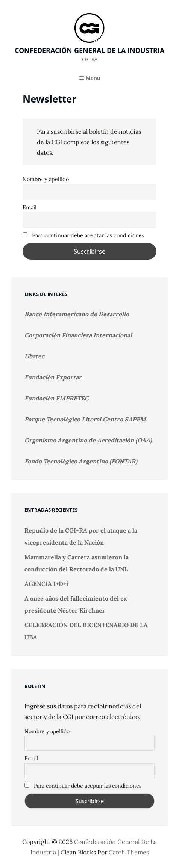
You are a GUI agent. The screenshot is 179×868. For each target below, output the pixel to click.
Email (30, 207)
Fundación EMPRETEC (57, 398)
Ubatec (34, 356)
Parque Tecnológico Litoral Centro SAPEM (85, 419)
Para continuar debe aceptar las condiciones (83, 235)
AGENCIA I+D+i (46, 584)
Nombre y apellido (46, 179)
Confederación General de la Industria (89, 50)
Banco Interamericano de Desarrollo (77, 314)
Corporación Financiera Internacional (78, 335)
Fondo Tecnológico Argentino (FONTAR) (81, 461)
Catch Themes (129, 852)
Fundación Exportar (53, 377)
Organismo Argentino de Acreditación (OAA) (88, 440)
